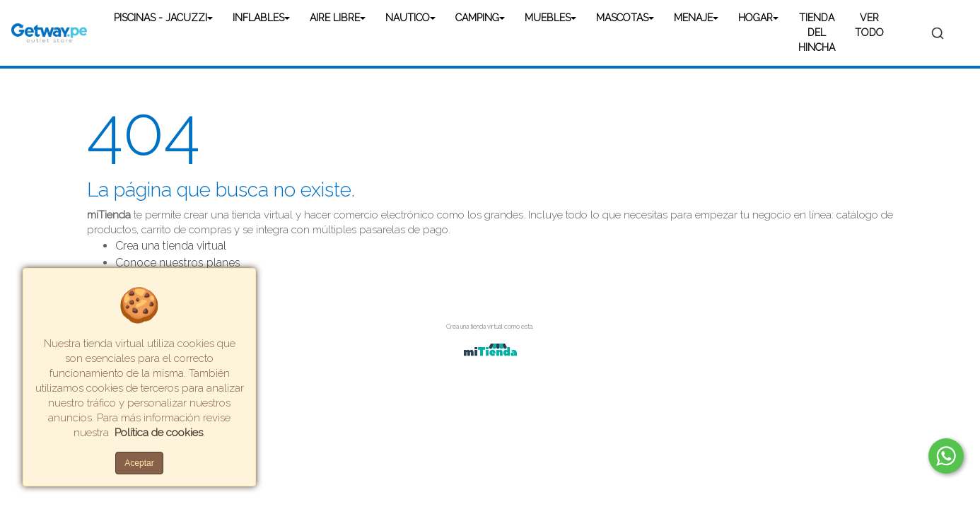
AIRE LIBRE (335, 18)
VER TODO (869, 25)
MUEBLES (548, 18)
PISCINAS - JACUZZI (161, 18)
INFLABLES (258, 18)
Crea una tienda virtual (171, 246)
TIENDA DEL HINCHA (817, 33)
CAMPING (477, 18)
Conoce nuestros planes (178, 263)
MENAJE (693, 18)
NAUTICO (408, 18)
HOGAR (756, 18)
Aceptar (139, 463)
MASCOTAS (622, 18)
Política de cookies (159, 433)
